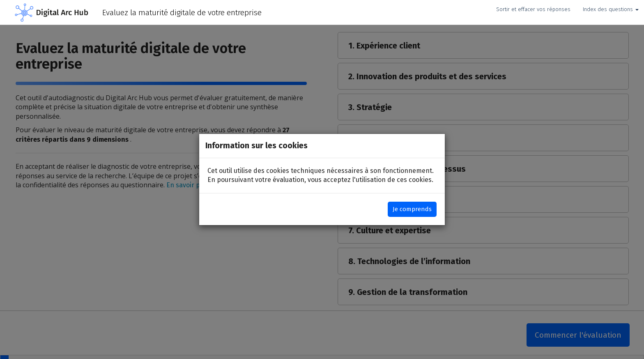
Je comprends (412, 209)
